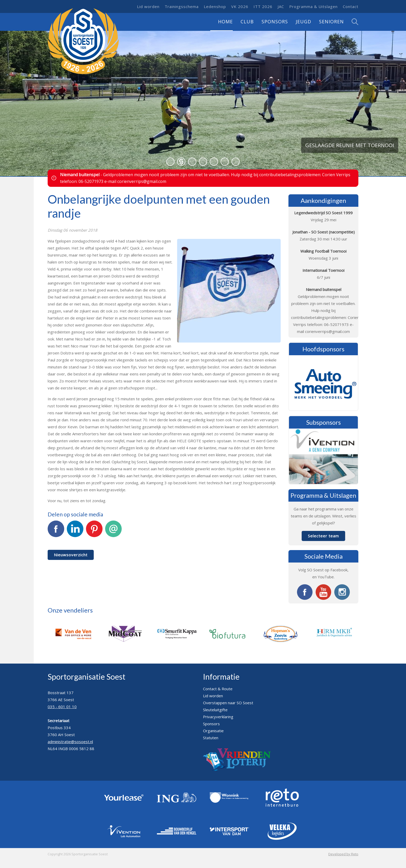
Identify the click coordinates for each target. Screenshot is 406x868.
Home (225, 22)
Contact (351, 6)
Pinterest (94, 532)
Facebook (56, 532)
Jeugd (303, 22)
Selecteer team (323, 536)
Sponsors (275, 22)
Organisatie (213, 731)
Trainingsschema (182, 6)
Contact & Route (218, 689)
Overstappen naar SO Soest (228, 703)
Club (247, 22)
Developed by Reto (343, 854)
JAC (281, 6)
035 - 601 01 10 (62, 707)
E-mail (113, 532)
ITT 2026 (263, 6)
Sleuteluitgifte (215, 710)
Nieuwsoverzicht (71, 555)
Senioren (331, 22)
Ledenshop (215, 6)
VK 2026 (240, 6)
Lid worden (148, 6)
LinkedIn (75, 532)
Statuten (211, 738)
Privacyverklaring (218, 717)
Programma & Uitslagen (313, 6)
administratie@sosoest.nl (70, 742)
